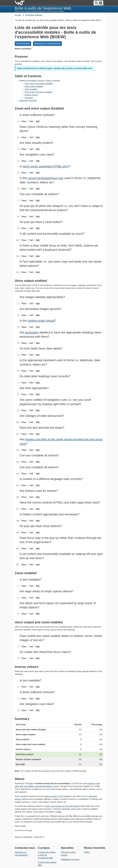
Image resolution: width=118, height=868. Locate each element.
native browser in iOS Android (57, 796)
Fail (31, 121)
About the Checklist (28, 101)
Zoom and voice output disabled (39, 84)
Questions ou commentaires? (47, 44)
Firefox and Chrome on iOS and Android (62, 806)
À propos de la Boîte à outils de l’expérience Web (47, 855)
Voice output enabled (34, 86)
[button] (98, 3)
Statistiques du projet (70, 859)
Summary (29, 98)
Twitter (87, 852)
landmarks (32, 332)
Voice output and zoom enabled (38, 92)
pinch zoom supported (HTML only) (46, 166)
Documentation (23, 44)
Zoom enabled (31, 89)
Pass (24, 121)
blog (30, 830)
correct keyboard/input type (46, 178)
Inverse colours (31, 95)
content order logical (41, 321)
